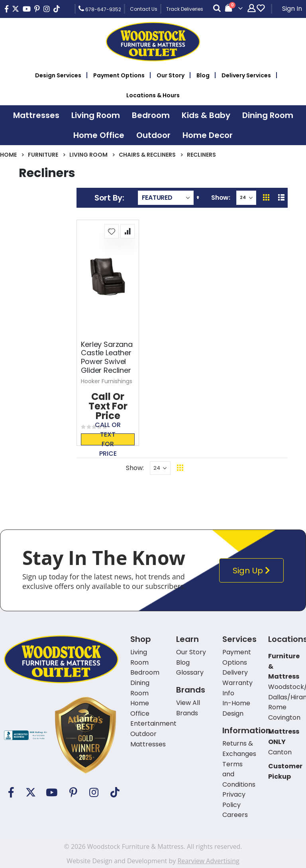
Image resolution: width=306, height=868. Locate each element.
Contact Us (144, 9)
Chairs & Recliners (147, 155)
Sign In (292, 9)
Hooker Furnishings (107, 381)
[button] (112, 231)
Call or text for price (108, 439)
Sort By (108, 198)
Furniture (43, 155)
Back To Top (229, 468)
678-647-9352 (100, 9)
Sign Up (253, 570)
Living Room (88, 155)
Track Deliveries (185, 9)
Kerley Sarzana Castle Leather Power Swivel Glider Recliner (107, 357)
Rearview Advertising (208, 861)
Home (8, 155)
